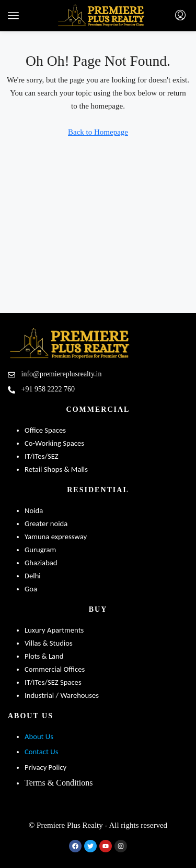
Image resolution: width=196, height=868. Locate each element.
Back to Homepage (98, 132)
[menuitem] (180, 16)
